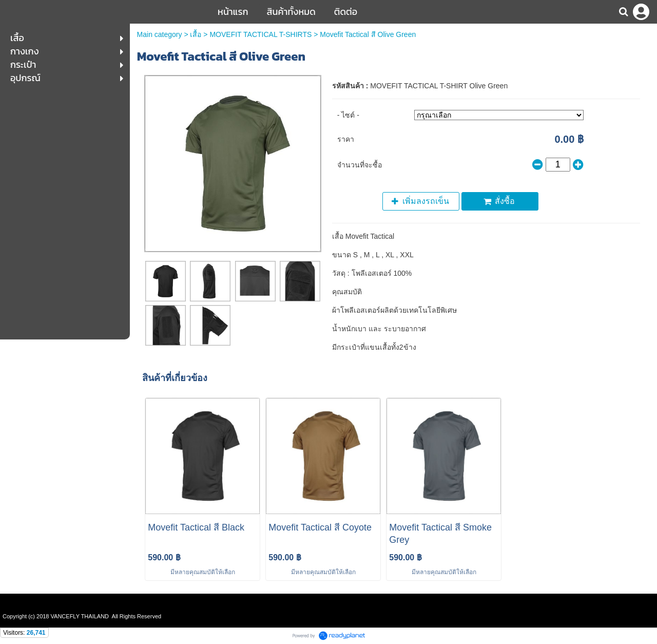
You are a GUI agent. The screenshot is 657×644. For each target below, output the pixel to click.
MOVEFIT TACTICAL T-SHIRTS (260, 34)
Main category (160, 34)
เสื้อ (196, 34)
